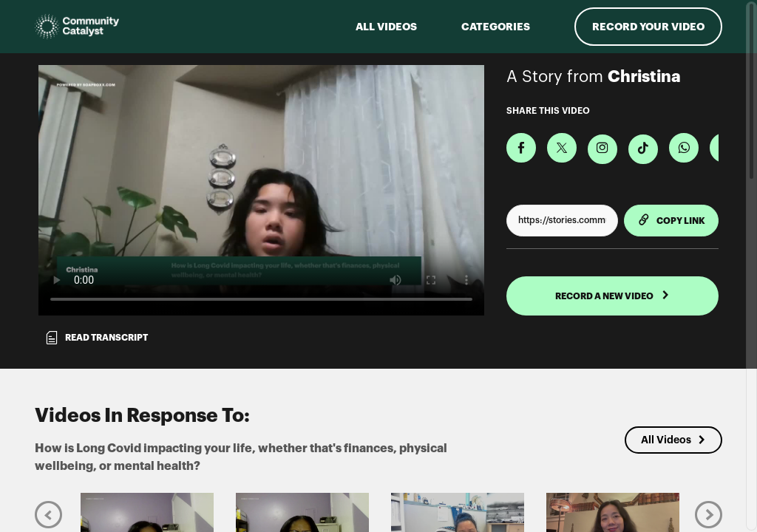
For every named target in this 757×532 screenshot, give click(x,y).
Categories (496, 27)
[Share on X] (562, 148)
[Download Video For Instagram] (602, 149)
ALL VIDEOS (386, 27)
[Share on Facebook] (521, 148)
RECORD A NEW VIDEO (612, 296)
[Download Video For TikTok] (643, 149)
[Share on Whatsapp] (684, 148)
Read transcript (96, 338)
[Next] (709, 514)
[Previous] (48, 514)
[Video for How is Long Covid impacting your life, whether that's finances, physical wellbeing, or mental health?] (261, 190)
